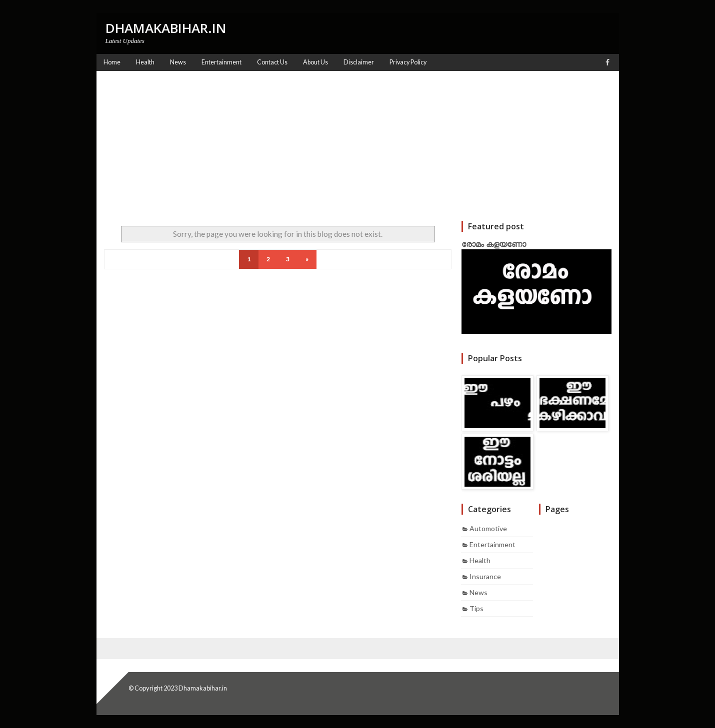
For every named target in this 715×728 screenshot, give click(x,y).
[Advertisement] (358, 146)
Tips (476, 608)
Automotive (488, 528)
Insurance (485, 576)
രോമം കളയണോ (494, 244)
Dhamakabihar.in (203, 688)
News (478, 592)
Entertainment (492, 544)
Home (112, 62)
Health (480, 560)
